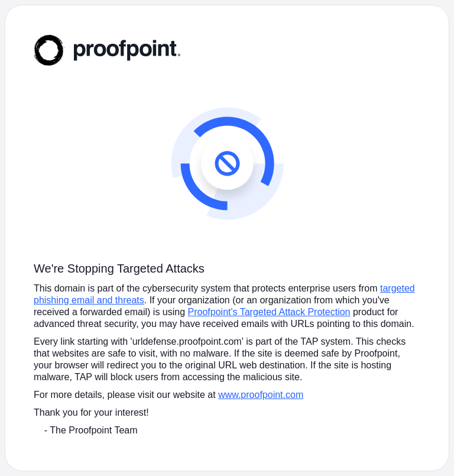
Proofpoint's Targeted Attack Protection (269, 312)
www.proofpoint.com (261, 395)
